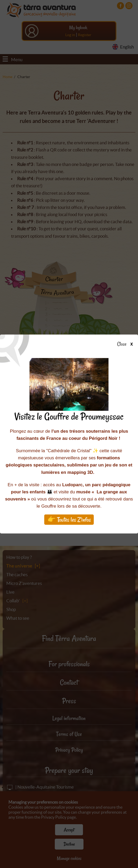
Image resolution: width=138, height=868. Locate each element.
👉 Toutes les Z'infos (69, 520)
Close (127, 344)
